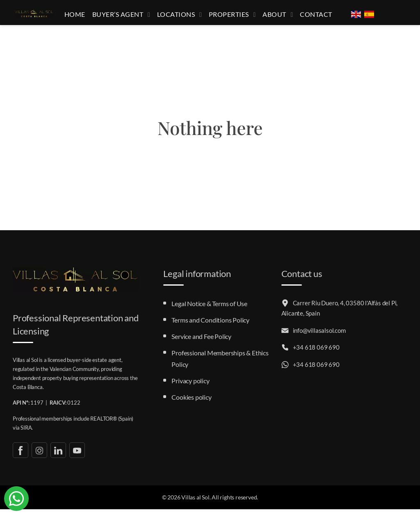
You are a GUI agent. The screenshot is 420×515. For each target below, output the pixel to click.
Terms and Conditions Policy (210, 326)
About (279, 17)
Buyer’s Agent (132, 17)
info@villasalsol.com (314, 336)
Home (90, 17)
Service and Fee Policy (201, 342)
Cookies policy (191, 403)
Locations (186, 17)
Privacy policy (190, 386)
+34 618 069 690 (310, 353)
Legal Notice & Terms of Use (209, 309)
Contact (317, 17)
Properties (236, 17)
